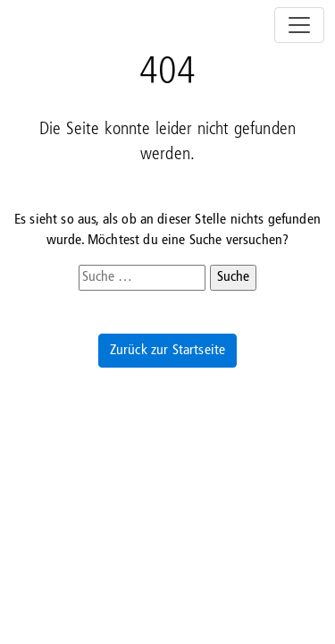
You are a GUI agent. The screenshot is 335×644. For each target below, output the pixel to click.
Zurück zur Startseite (167, 351)
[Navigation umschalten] (299, 25)
